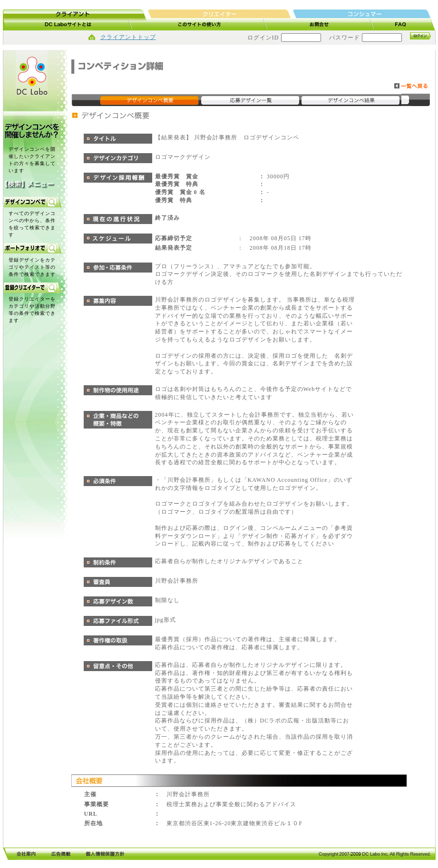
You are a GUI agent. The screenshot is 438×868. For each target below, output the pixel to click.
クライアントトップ (128, 37)
